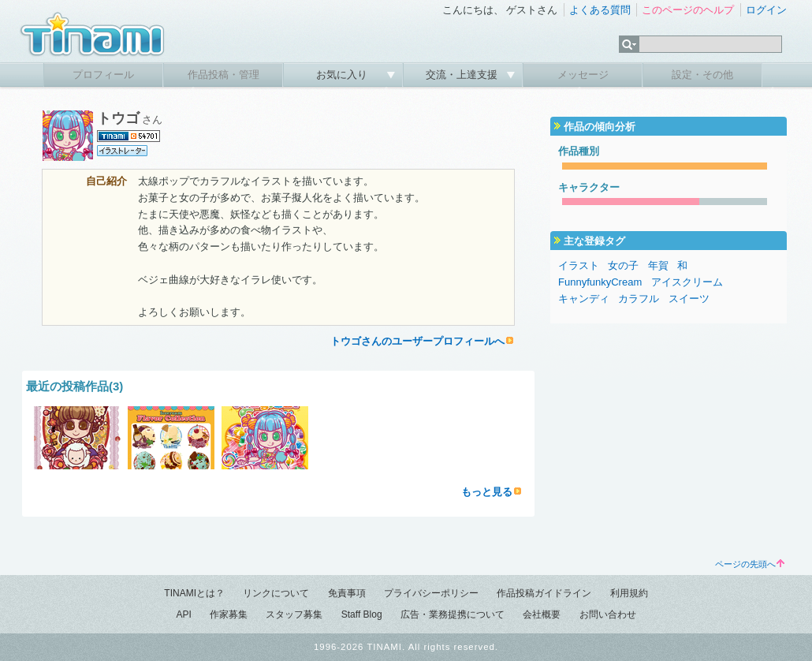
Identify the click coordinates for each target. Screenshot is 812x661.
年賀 (658, 265)
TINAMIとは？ (194, 593)
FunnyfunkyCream (600, 282)
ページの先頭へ (750, 564)
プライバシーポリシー (431, 593)
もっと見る (487, 492)
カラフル (639, 299)
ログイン (766, 10)
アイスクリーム (687, 282)
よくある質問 (600, 10)
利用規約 (629, 593)
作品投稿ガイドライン (544, 593)
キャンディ (584, 299)
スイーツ (689, 299)
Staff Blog (362, 614)
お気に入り (343, 75)
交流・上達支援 (463, 75)
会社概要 (542, 614)
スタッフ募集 (294, 614)
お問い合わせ (608, 614)
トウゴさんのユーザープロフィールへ (417, 341)
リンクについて (276, 593)
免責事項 (347, 593)
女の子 (623, 265)
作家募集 (229, 614)
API (183, 614)
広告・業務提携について (453, 614)
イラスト (579, 265)
